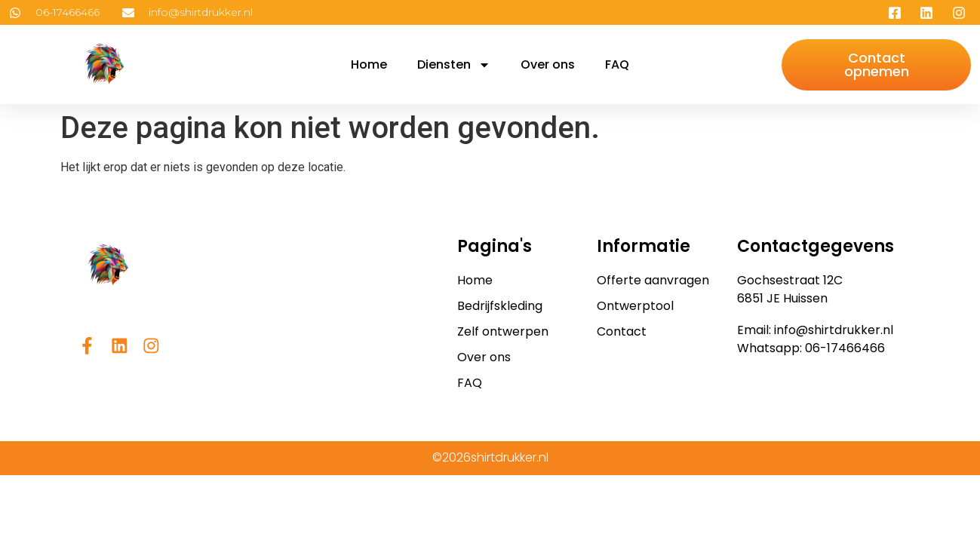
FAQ (617, 64)
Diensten (454, 65)
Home (369, 64)
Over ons (548, 64)
